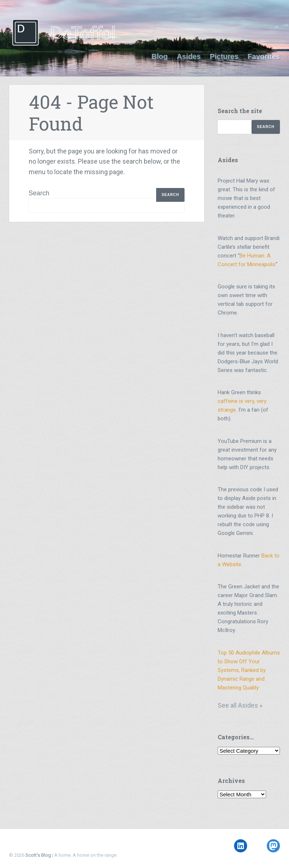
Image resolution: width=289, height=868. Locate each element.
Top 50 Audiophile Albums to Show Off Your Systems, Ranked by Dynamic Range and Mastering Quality (249, 670)
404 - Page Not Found (91, 113)
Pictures (224, 56)
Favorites (264, 56)
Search (39, 193)
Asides (189, 56)
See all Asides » (240, 705)
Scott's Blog (38, 855)
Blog (159, 56)
